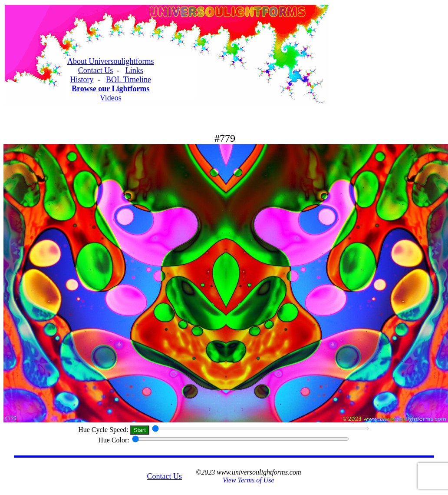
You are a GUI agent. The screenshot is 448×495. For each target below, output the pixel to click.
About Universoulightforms (111, 61)
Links (134, 70)
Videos (111, 98)
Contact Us (96, 70)
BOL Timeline (128, 80)
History (82, 80)
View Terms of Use (249, 480)
